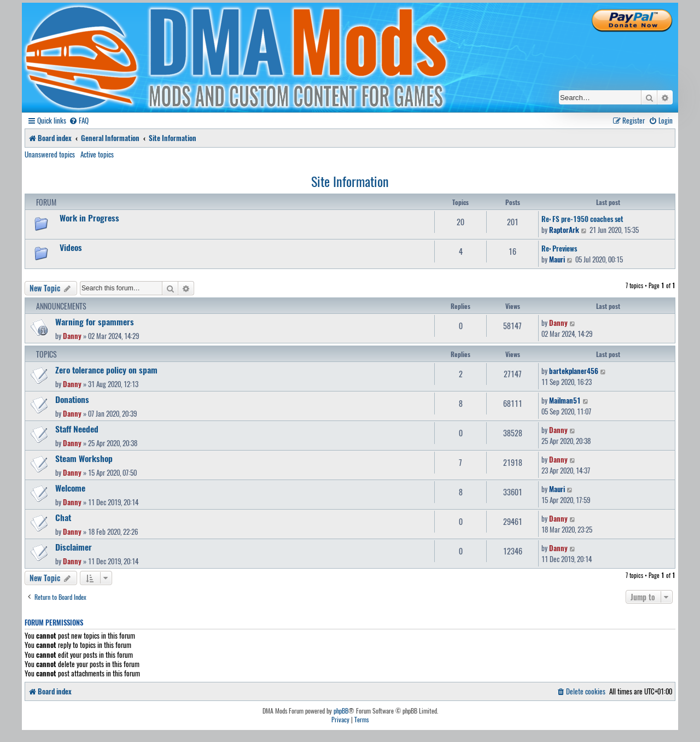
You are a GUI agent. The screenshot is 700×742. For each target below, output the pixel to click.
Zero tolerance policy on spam (106, 370)
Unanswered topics (50, 154)
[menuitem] (79, 121)
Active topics (97, 154)
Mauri (557, 259)
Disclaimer (74, 547)
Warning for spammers (95, 322)
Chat (63, 517)
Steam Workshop (84, 458)
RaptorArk (564, 230)
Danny (72, 336)
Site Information (350, 181)
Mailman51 (565, 400)
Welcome (70, 488)
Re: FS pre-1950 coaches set (582, 219)
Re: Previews (559, 248)
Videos (71, 247)
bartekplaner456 (574, 371)
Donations (72, 399)
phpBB (341, 711)
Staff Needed (77, 429)
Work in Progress (89, 218)
